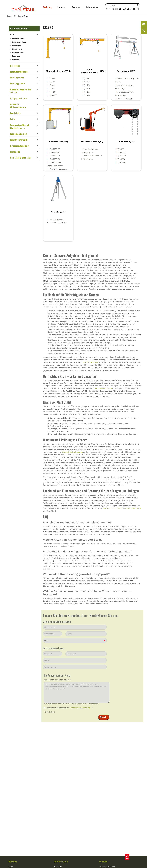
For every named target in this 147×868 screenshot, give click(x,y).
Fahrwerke (16, 56)
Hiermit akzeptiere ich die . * (68, 708)
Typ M (52, 82)
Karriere (109, 9)
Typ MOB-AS (55, 152)
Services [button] (62, 7)
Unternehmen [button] (92, 7)
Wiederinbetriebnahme (72, 452)
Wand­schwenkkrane (19, 42)
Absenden (104, 717)
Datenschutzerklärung (80, 708)
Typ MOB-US (55, 156)
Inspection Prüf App (107, 866)
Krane (26, 16)
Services (103, 861)
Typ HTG (121, 159)
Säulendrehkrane (18, 39)
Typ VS (53, 89)
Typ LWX (87, 92)
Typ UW (87, 82)
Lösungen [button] (76, 7)
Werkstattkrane (18, 52)
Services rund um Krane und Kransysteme (122, 508)
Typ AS (53, 85)
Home (9, 16)
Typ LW (87, 89)
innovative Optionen (103, 388)
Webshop (18, 16)
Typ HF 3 (121, 152)
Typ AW (87, 79)
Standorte (58, 866)
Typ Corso (122, 156)
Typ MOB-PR (55, 149)
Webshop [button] (48, 7)
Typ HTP (121, 149)
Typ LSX (53, 95)
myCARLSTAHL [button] (133, 9)
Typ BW (87, 85)
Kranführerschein (91, 362)
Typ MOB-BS (55, 159)
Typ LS (53, 92)
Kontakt (115, 9)
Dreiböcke (16, 59)
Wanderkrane (17, 49)
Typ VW (87, 95)
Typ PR (53, 79)
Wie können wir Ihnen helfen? (57, 680)
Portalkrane (17, 46)
